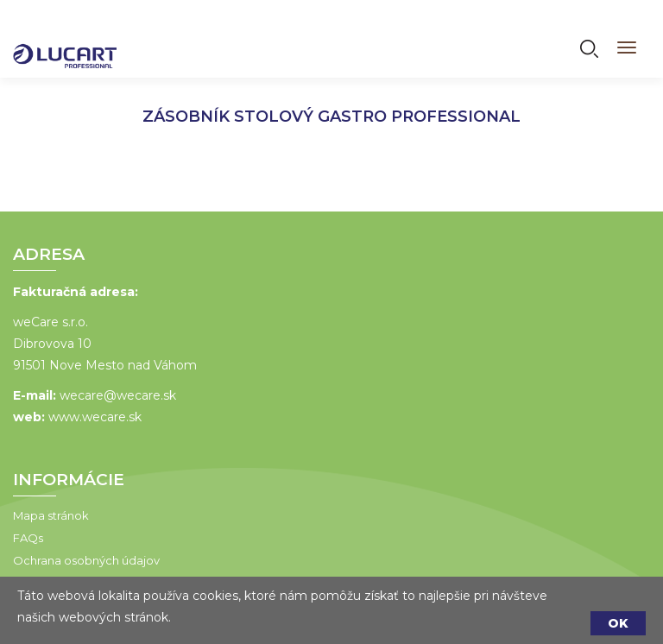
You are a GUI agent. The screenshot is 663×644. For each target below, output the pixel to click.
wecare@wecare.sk (118, 395)
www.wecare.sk (95, 417)
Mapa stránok (51, 515)
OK (618, 623)
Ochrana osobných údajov (86, 560)
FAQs (28, 538)
